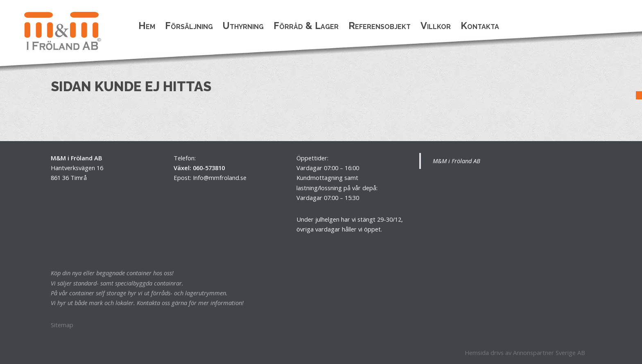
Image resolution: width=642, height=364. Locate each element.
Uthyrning (243, 26)
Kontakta (480, 26)
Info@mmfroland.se (220, 178)
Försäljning (189, 26)
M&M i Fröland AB (457, 161)
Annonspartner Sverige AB (549, 353)
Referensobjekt (380, 26)
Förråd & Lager (306, 26)
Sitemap (62, 325)
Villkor (436, 26)
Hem (147, 26)
